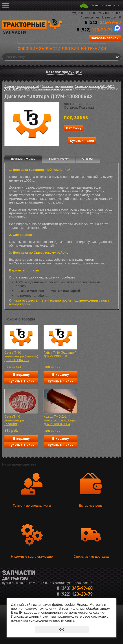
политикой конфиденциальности (38, 620)
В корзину (74, 128)
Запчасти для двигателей (57, 86)
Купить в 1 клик (82, 141)
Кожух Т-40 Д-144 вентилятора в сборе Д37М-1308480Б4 (60, 420)
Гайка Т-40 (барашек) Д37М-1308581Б (60, 354)
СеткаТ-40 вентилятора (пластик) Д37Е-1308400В (17, 420)
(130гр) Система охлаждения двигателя (48, 89)
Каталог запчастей (28, 86)
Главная (9, 86)
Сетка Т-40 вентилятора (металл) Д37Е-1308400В (21, 356)
